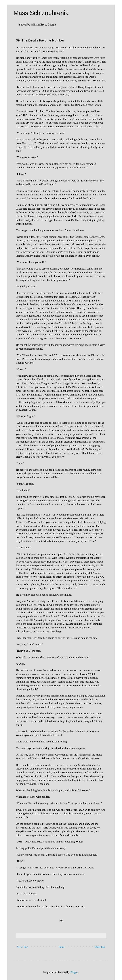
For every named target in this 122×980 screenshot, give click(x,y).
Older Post (100, 947)
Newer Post (22, 947)
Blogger (74, 972)
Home (62, 947)
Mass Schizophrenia (41, 13)
